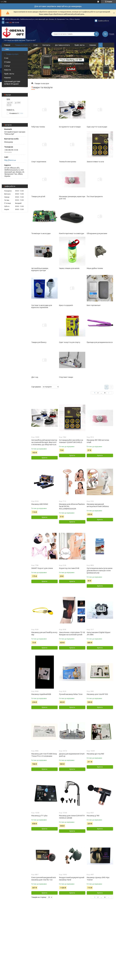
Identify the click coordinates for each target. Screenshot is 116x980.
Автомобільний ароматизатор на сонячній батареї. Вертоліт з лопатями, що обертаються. (44, 442)
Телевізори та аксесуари (41, 233)
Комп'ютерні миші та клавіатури (72, 233)
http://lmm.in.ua (10, 160)
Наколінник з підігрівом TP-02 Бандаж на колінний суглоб (72, 633)
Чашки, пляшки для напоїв (69, 268)
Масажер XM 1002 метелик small (98, 441)
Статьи (7, 66)
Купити (45, 458)
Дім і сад (35, 377)
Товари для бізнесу (39, 342)
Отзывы (7, 62)
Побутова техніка (38, 127)
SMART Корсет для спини (42, 568)
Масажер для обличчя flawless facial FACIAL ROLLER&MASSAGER (72, 506)
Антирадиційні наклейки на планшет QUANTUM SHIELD (71, 441)
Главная (7, 45)
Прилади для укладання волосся (100, 342)
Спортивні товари (66, 377)
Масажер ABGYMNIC (40, 504)
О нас (36, 45)
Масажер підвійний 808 (41, 694)
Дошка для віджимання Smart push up (72, 755)
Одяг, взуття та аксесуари (97, 127)
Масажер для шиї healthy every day (44, 633)
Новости (7, 70)
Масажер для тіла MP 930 (97, 694)
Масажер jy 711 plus (39, 816)
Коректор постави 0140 (69, 568)
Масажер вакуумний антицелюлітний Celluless (98, 505)
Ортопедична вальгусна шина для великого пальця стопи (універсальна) (100, 570)
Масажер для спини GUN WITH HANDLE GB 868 (72, 817)
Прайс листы (80, 45)
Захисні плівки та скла (95, 162)
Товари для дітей (38, 196)
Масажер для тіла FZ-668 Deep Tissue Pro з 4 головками (44, 755)
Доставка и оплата (62, 45)
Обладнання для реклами (97, 233)
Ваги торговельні (94, 305)
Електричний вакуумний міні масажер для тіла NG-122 (44, 879)
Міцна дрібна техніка (95, 268)
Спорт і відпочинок (39, 162)
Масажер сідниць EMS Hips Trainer (98, 879)
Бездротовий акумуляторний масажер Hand (72, 879)
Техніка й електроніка (68, 162)
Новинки (93, 45)
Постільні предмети (95, 196)
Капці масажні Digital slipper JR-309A (99, 633)
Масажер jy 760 (93, 816)
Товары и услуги (21, 45)
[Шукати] (96, 34)
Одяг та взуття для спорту (70, 342)
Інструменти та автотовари (70, 127)
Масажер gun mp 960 (95, 754)
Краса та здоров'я (66, 305)
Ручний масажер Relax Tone (71, 694)
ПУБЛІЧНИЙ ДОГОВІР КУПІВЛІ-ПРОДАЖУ (12, 83)
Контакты (46, 45)
